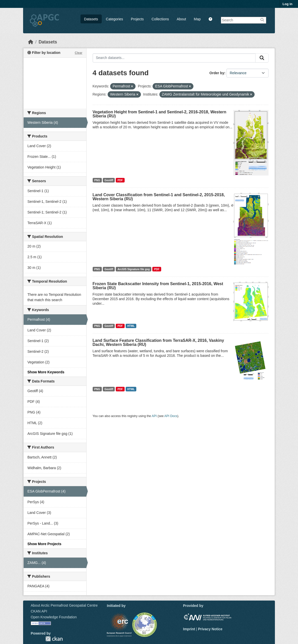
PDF (120, 180)
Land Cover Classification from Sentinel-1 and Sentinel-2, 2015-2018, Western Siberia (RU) (159, 197)
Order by (217, 73)
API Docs (171, 416)
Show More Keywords (46, 372)
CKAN (54, 639)
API (154, 416)
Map (197, 19)
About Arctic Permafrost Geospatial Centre (64, 605)
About (181, 19)
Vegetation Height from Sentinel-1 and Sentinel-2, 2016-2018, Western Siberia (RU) (160, 114)
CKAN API (39, 611)
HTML (131, 326)
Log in (287, 4)
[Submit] (262, 58)
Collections (160, 19)
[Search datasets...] (174, 58)
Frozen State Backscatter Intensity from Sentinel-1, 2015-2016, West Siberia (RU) (158, 286)
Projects (137, 19)
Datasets (91, 19)
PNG (97, 180)
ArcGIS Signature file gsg (134, 269)
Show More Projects (44, 544)
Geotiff (109, 180)
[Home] (31, 42)
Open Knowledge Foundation (54, 617)
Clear (78, 53)
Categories (114, 19)
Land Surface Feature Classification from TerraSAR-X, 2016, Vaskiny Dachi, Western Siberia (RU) (158, 342)
